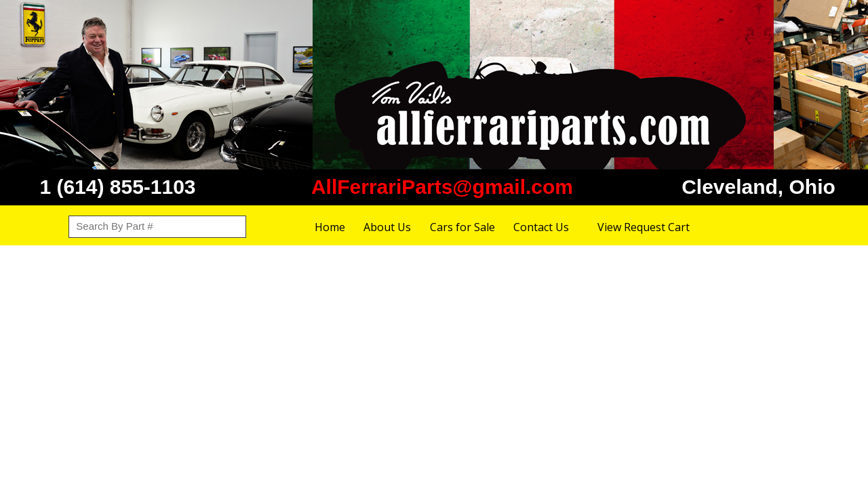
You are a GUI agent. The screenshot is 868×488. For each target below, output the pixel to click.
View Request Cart (644, 227)
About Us (387, 227)
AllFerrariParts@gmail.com (442, 187)
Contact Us (541, 227)
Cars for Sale (462, 227)
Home (330, 227)
